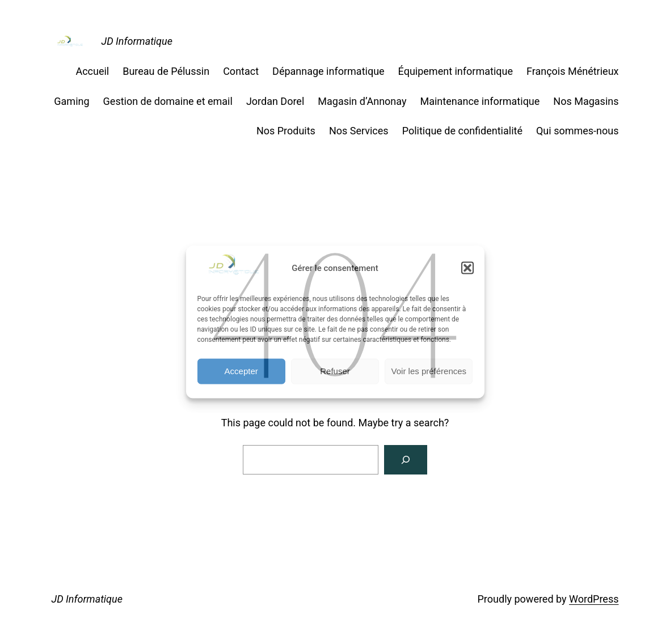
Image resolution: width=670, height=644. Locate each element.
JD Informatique (137, 41)
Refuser (335, 371)
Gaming (71, 101)
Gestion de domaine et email (168, 101)
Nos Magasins (586, 101)
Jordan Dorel (275, 101)
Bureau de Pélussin (166, 71)
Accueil (92, 71)
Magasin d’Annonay (362, 101)
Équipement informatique (456, 71)
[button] (467, 268)
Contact (241, 71)
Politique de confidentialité (462, 131)
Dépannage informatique (328, 71)
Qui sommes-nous (578, 131)
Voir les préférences (429, 371)
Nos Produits (286, 131)
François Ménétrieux (573, 71)
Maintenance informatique (480, 101)
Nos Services (359, 131)
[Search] (406, 460)
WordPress (594, 599)
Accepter (241, 371)
